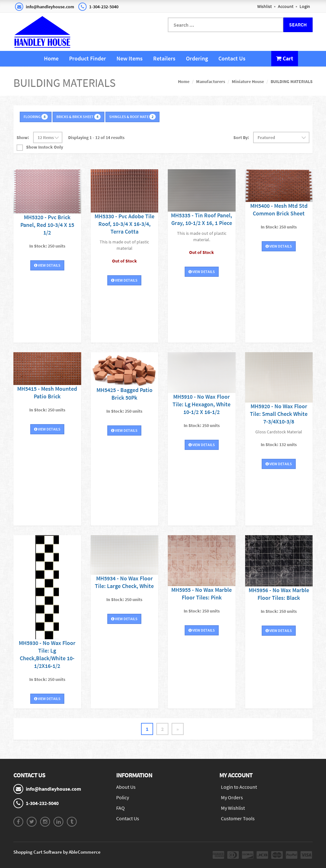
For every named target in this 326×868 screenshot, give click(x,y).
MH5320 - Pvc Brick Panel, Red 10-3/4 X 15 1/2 (47, 225)
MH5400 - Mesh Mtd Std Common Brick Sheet (279, 210)
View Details (47, 265)
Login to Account (239, 787)
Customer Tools (238, 818)
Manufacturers (211, 81)
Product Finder (88, 58)
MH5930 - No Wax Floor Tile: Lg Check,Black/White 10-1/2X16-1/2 (47, 654)
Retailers (164, 58)
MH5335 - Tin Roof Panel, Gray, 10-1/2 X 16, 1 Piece (202, 219)
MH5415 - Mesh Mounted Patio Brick (47, 392)
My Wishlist (233, 808)
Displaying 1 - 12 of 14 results (96, 137)
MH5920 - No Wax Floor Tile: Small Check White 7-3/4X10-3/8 (279, 414)
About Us (126, 787)
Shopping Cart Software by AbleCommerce (57, 852)
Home (51, 58)
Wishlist (265, 6)
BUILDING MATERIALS (292, 81)
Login (305, 6)
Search (298, 24)
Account (286, 6)
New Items (130, 58)
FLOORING (36, 117)
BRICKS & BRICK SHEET (78, 117)
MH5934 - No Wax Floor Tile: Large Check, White (124, 582)
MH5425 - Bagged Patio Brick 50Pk (124, 394)
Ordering (197, 58)
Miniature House (248, 81)
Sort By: (241, 137)
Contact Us (232, 58)
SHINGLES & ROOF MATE (132, 117)
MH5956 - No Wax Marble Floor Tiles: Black (279, 594)
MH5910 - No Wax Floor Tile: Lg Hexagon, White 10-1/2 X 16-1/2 (202, 404)
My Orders (232, 797)
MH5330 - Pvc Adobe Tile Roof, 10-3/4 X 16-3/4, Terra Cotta (124, 224)
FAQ (120, 808)
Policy (123, 797)
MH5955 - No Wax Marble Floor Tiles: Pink (202, 594)
